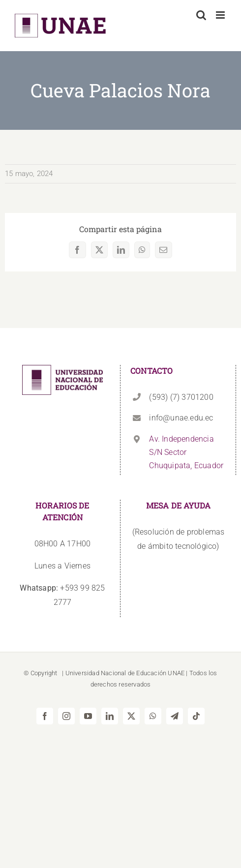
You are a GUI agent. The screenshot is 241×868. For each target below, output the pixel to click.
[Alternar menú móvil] (221, 15)
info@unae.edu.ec (181, 418)
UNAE (176, 673)
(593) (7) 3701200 (181, 397)
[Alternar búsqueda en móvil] (201, 15)
